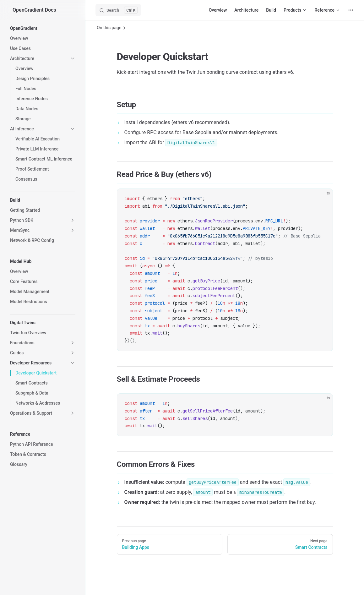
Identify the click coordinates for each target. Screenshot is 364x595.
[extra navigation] (351, 10)
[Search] (118, 10)
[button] (43, 28)
